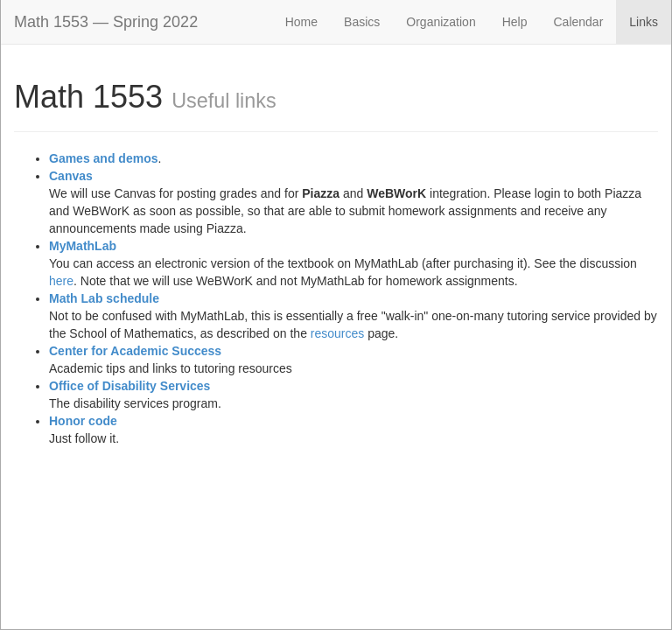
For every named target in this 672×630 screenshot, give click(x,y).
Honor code (83, 421)
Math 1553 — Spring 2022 (106, 22)
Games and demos (104, 158)
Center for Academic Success (135, 351)
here (61, 281)
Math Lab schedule (104, 298)
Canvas (71, 176)
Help (515, 22)
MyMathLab (83, 246)
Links (644, 22)
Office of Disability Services (129, 386)
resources (337, 333)
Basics (362, 22)
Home (301, 22)
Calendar (578, 22)
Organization (441, 22)
